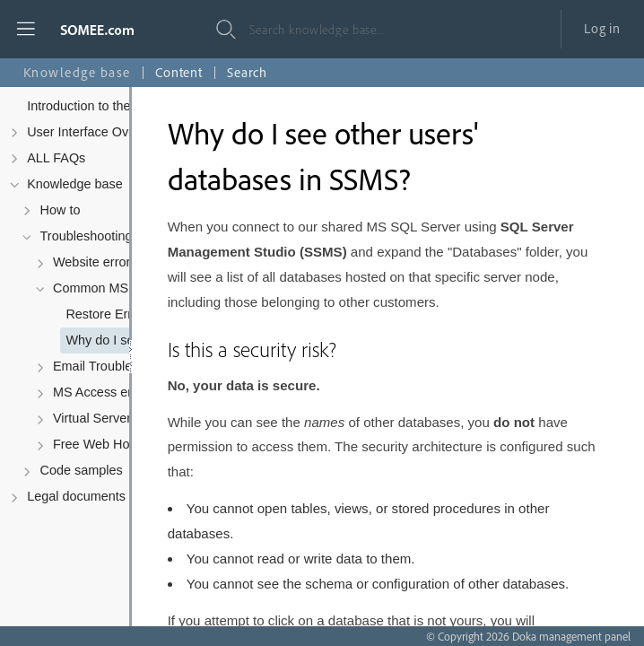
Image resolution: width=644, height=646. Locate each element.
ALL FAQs (56, 158)
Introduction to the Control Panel (120, 106)
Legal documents (76, 496)
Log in (602, 28)
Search (247, 72)
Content (179, 72)
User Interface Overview (96, 132)
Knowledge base (75, 184)
